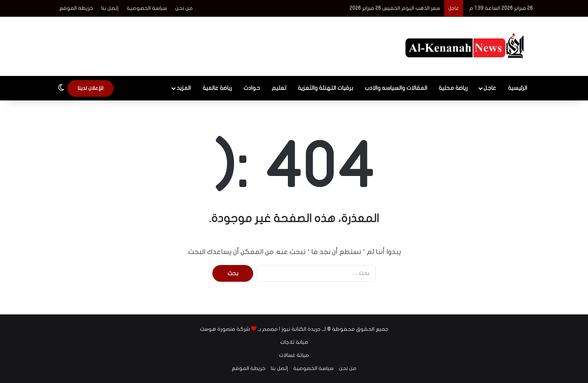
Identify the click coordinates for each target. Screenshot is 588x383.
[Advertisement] (212, 43)
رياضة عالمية (217, 88)
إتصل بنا (110, 8)
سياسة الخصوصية (147, 8)
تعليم (279, 88)
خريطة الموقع (76, 8)
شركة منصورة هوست (225, 329)
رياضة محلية (453, 88)
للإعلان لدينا (90, 88)
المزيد (184, 88)
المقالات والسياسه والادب (396, 88)
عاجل (490, 88)
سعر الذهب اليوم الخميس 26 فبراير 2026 (395, 8)
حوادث (252, 88)
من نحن (184, 8)
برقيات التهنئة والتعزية (325, 88)
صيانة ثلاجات (294, 342)
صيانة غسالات (294, 355)
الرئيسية (518, 88)
